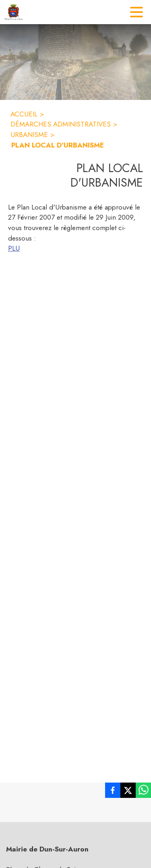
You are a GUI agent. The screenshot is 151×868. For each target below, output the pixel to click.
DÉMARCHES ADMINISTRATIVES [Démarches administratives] (61, 124)
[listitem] (113, 792)
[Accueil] (13, 12)
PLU (14, 248)
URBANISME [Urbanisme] (29, 135)
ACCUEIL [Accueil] (24, 114)
